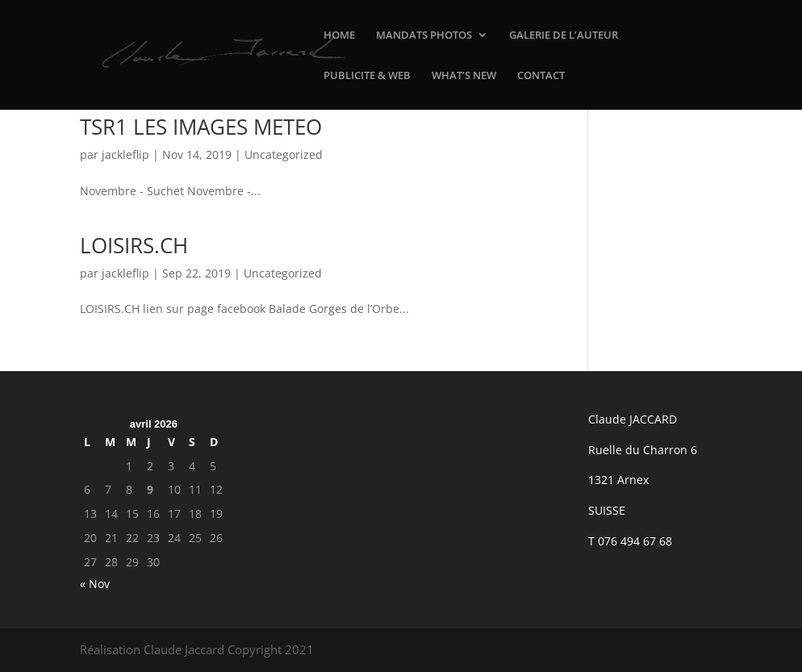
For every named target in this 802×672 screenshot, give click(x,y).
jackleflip (125, 154)
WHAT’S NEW (464, 76)
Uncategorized (284, 154)
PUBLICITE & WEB (367, 76)
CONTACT (541, 76)
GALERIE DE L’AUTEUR (564, 35)
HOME (339, 35)
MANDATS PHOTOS (424, 35)
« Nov (95, 584)
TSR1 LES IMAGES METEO (201, 127)
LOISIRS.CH (134, 245)
